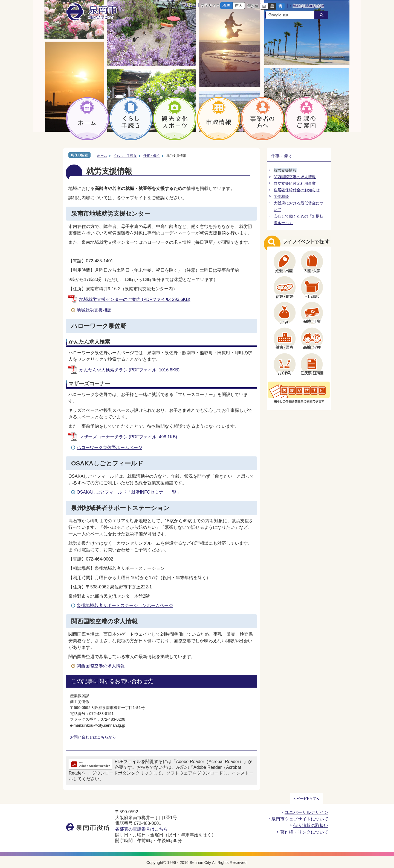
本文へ (190, 5)
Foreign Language (308, 5)
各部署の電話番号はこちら (141, 829)
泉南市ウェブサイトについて (300, 819)
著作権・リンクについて (304, 832)
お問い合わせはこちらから (93, 737)
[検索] (291, 15)
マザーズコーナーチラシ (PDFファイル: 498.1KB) (128, 437)
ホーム (102, 156)
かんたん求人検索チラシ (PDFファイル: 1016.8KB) (129, 370)
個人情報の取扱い (311, 826)
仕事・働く (152, 156)
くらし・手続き (125, 156)
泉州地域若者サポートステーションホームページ (125, 605)
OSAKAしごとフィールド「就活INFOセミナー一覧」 (129, 492)
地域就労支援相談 (94, 310)
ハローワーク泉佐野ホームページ (109, 448)
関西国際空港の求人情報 (101, 666)
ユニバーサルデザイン (306, 812)
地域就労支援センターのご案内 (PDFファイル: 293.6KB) (135, 299)
